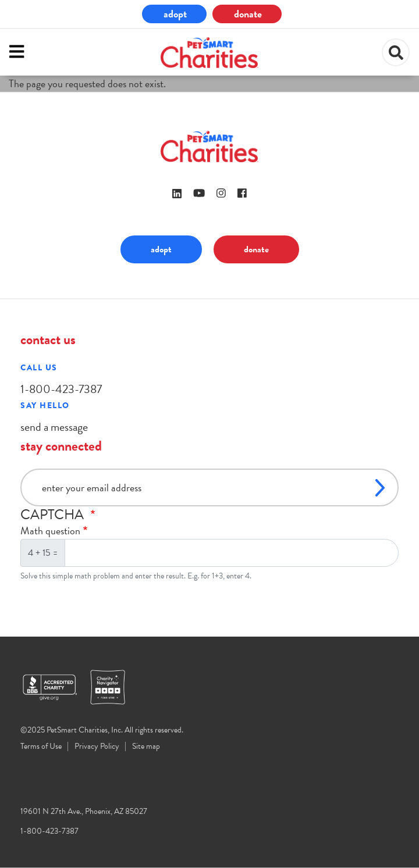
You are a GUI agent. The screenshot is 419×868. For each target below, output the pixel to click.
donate (248, 14)
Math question (50, 531)
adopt (175, 14)
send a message (54, 427)
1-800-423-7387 (61, 389)
